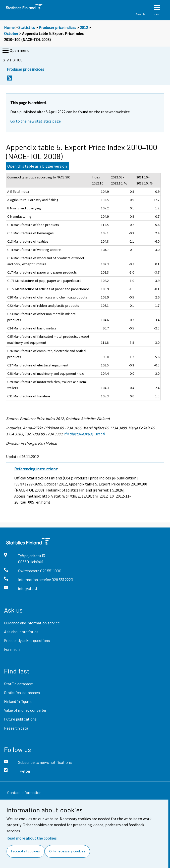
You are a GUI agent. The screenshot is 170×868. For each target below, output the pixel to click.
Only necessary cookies (67, 851)
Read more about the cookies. (32, 838)
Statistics (27, 27)
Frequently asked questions (27, 640)
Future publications (20, 719)
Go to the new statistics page (36, 121)
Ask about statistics (21, 632)
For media (12, 649)
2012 (84, 27)
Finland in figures (18, 701)
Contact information (24, 792)
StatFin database (18, 684)
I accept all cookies (25, 851)
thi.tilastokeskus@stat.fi (84, 434)
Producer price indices (57, 27)
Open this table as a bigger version (37, 166)
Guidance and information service (32, 623)
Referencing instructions (36, 469)
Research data (16, 728)
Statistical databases (22, 692)
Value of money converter (25, 710)
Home (9, 27)
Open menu (15, 51)
